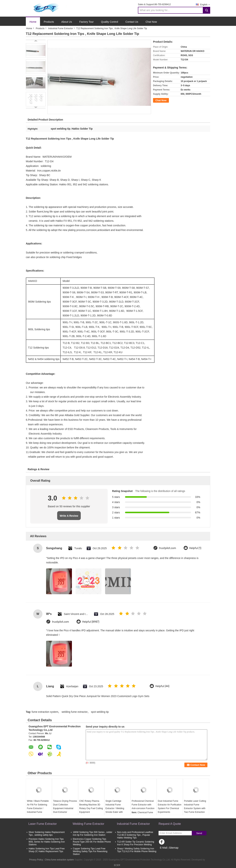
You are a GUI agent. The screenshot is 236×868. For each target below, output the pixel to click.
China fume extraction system (59, 860)
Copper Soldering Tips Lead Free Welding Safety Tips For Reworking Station (90, 851)
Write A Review (69, 516)
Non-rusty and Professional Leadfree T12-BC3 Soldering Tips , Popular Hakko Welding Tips (135, 835)
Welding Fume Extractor (88, 824)
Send (199, 833)
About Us (67, 22)
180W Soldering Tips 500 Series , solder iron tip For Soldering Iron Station (93, 834)
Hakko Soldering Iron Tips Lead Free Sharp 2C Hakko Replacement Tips (47, 850)
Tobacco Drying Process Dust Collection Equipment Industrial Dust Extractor (65, 807)
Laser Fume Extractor (43, 824)
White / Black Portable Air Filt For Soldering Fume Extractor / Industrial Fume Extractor (38, 808)
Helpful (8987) (91, 622)
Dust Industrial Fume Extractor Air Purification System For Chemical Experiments (170, 807)
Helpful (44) (162, 686)
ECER (117, 865)
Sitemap (174, 848)
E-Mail (164, 848)
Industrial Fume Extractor (60, 28)
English (205, 5)
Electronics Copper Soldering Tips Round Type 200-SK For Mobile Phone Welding (92, 842)
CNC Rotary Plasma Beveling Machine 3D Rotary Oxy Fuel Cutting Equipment (91, 807)
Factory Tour (86, 22)
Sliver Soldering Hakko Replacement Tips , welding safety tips (47, 834)
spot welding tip (100, 712)
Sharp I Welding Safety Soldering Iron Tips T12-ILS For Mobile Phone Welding (137, 850)
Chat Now (151, 22)
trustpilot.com (168, 548)
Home (33, 22)
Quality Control (110, 22)
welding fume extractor (75, 712)
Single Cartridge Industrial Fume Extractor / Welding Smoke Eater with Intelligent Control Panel (117, 808)
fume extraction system (45, 712)
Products (49, 22)
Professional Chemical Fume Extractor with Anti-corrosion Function (143, 805)
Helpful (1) (195, 548)
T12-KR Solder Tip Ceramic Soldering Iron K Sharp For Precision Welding (136, 843)
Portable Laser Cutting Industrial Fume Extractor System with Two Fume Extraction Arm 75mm (195, 808)
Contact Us (132, 22)
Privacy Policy (36, 860)
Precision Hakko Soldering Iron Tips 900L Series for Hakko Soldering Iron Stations (47, 842)
